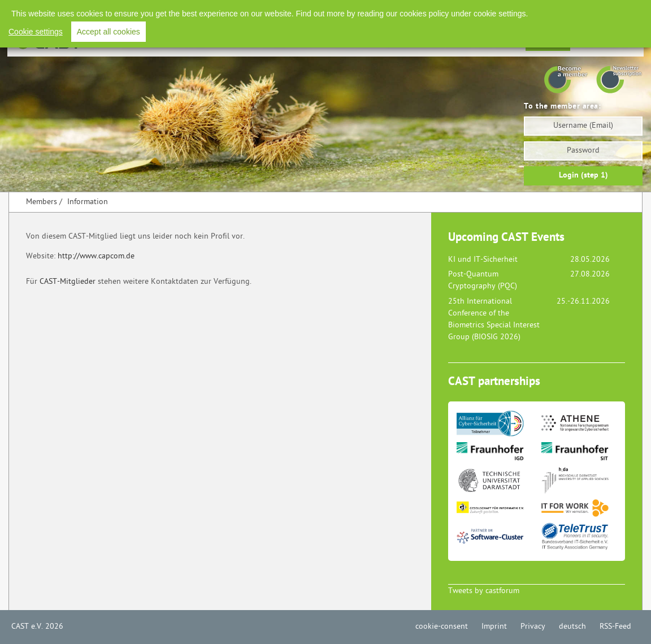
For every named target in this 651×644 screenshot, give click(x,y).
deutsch (572, 627)
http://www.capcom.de (96, 256)
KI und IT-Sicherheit (483, 260)
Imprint (494, 627)
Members (42, 202)
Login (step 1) (583, 176)
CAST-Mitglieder (68, 282)
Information (88, 202)
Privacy (533, 627)
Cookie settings (36, 32)
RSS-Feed (615, 627)
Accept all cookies (108, 32)
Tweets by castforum (484, 591)
